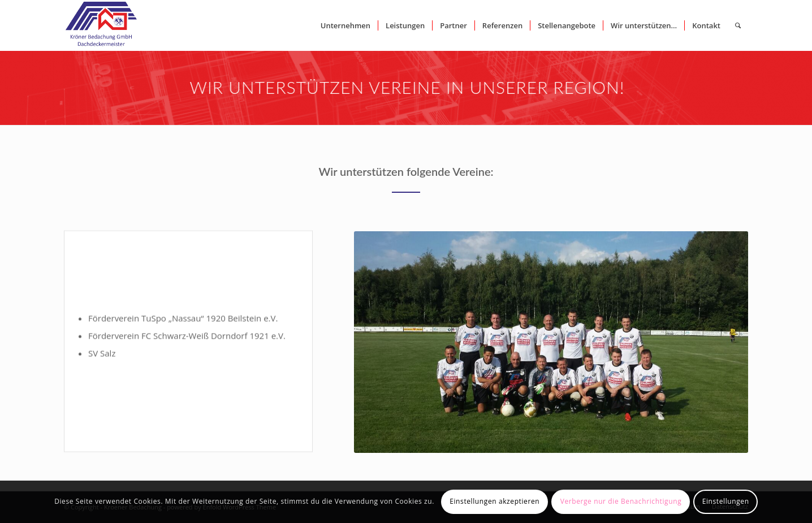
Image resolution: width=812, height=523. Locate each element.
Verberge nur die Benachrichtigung (621, 501)
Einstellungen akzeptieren (494, 501)
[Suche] (738, 25)
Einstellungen (726, 501)
